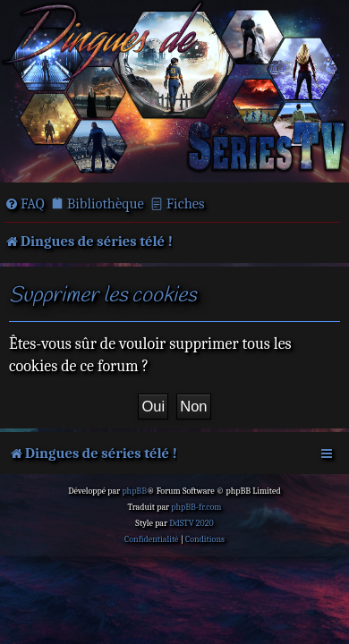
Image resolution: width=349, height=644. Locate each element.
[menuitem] (25, 204)
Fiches (186, 203)
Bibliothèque (106, 203)
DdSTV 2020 (191, 523)
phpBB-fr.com (196, 507)
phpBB (134, 491)
